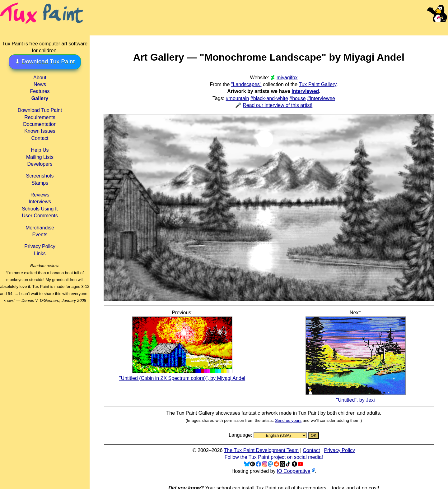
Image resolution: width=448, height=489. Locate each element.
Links (40, 254)
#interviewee (321, 98)
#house (298, 98)
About (40, 78)
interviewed (305, 91)
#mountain (238, 98)
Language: (241, 435)
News (40, 84)
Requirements (40, 117)
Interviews (40, 202)
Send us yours (288, 420)
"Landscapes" (246, 84)
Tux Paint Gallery (317, 84)
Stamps (40, 183)
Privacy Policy (40, 246)
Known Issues (40, 131)
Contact (40, 138)
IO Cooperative (294, 471)
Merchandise (40, 228)
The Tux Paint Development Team (261, 450)
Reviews (40, 195)
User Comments (40, 216)
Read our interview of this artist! (278, 105)
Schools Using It (40, 209)
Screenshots (40, 176)
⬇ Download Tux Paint (45, 61)
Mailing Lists (40, 157)
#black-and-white (269, 98)
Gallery (40, 98)
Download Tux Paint (40, 110)
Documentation (40, 124)
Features (40, 91)
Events (40, 235)
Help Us (40, 150)
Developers (40, 164)
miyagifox (287, 78)
